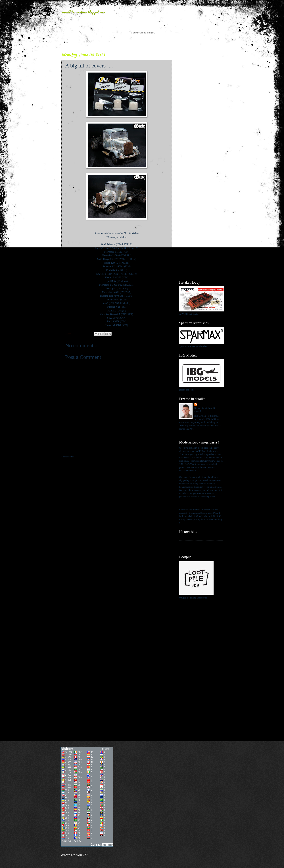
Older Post (165, 449)
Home (117, 449)
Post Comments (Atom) (85, 457)
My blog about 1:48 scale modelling (196, 547)
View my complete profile (191, 433)
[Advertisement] (201, 107)
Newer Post (69, 449)
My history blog (187, 538)
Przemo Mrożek (206, 404)
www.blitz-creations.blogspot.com (83, 12)
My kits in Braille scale (190, 542)
